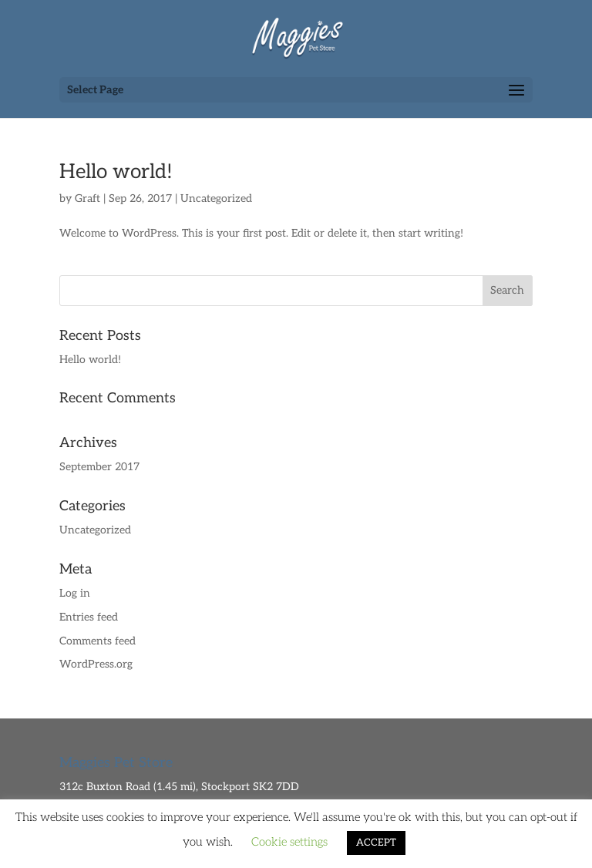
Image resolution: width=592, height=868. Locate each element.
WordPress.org (96, 664)
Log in (75, 593)
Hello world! (116, 172)
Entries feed (89, 617)
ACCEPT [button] (376, 843)
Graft (87, 198)
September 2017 (99, 467)
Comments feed (98, 641)
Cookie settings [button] (289, 842)
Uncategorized (216, 198)
